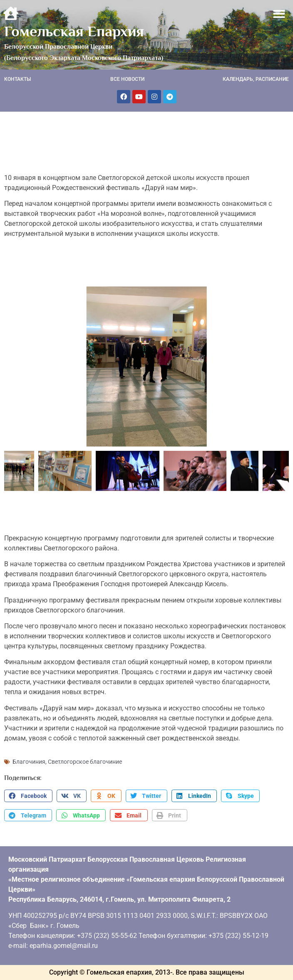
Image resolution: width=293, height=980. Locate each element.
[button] (279, 14)
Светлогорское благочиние (85, 762)
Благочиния (29, 762)
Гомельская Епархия (74, 31)
